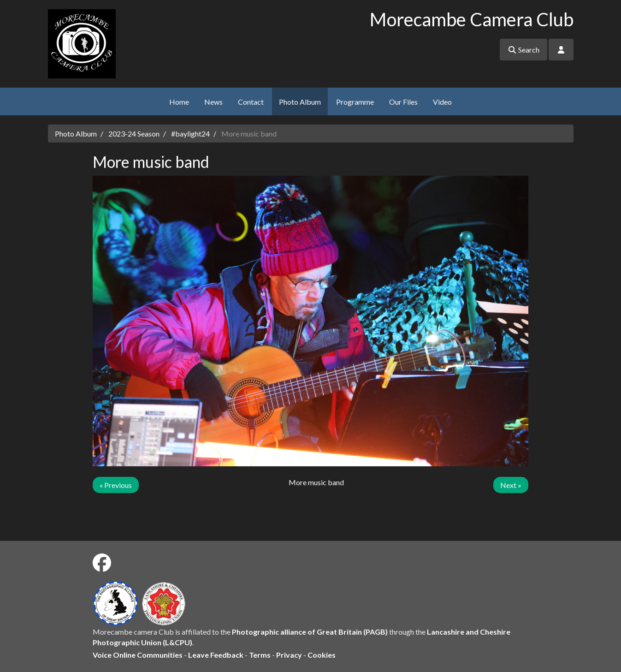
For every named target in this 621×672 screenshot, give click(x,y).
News (213, 102)
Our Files (403, 102)
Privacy (289, 655)
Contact (251, 102)
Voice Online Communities (138, 655)
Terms (260, 655)
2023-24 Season (134, 134)
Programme (355, 102)
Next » (511, 485)
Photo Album (300, 102)
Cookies (322, 655)
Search (523, 50)
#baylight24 (190, 134)
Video (442, 102)
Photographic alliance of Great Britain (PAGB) (310, 632)
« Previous (116, 485)
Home (179, 102)
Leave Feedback (216, 655)
